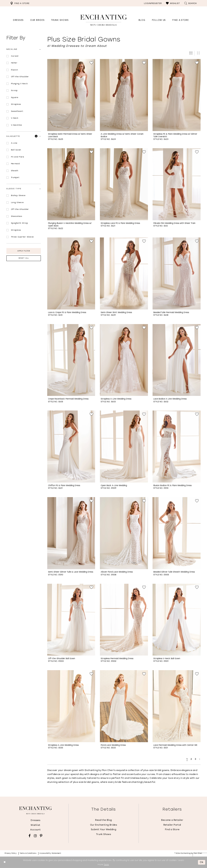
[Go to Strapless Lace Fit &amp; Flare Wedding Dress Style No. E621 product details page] (124, 184)
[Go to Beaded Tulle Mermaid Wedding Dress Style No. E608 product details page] (177, 273)
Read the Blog (103, 820)
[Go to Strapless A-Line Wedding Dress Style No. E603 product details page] (124, 360)
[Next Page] (200, 759)
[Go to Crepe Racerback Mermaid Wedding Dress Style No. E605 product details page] (71, 360)
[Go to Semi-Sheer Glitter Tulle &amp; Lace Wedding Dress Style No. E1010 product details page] (71, 533)
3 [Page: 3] (195, 759)
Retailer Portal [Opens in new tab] (172, 825)
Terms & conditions (28, 853)
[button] (173, 3)
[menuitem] (20, 3)
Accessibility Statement (50, 853)
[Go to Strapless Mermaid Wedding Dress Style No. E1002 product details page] (124, 620)
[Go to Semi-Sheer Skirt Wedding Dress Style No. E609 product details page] (124, 273)
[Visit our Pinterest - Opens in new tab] (41, 836)
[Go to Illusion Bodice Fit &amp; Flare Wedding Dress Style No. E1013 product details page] (177, 447)
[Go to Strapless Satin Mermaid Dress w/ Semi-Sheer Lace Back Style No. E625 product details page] (71, 95)
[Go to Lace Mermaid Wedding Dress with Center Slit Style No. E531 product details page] (177, 706)
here (106, 864)
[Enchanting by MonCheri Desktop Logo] (103, 20)
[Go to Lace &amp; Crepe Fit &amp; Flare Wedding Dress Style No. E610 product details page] (71, 273)
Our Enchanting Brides (103, 825)
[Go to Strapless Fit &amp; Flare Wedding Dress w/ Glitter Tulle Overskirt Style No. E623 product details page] (177, 95)
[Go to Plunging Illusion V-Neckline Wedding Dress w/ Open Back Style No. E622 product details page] (71, 184)
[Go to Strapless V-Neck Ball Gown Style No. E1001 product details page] (177, 620)
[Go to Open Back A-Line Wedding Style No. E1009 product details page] (124, 447)
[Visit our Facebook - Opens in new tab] (30, 836)
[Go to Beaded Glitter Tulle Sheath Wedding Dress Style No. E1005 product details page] (177, 533)
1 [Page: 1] (187, 759)
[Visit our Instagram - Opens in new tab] (35, 836)
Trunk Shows (103, 834)
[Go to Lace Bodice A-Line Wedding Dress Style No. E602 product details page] (177, 360)
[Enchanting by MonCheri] (35, 810)
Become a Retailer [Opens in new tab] (172, 820)
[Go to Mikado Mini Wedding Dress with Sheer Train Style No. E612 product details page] (177, 184)
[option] (71, 101)
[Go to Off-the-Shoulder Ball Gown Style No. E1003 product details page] (71, 620)
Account (35, 830)
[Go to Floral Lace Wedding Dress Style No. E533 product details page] (124, 706)
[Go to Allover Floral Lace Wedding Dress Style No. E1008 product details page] (124, 533)
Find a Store (172, 829)
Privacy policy (11, 853)
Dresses (35, 820)
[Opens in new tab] (159, 20)
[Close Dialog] (5, 862)
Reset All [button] (24, 258)
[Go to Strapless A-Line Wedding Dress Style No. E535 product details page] (71, 706)
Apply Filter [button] (24, 251)
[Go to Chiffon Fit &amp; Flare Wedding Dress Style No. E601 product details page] (71, 447)
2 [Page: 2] (191, 759)
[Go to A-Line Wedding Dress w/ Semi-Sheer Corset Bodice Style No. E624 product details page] (124, 95)
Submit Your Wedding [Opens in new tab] (103, 829)
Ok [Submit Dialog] (202, 862)
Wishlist (35, 825)
